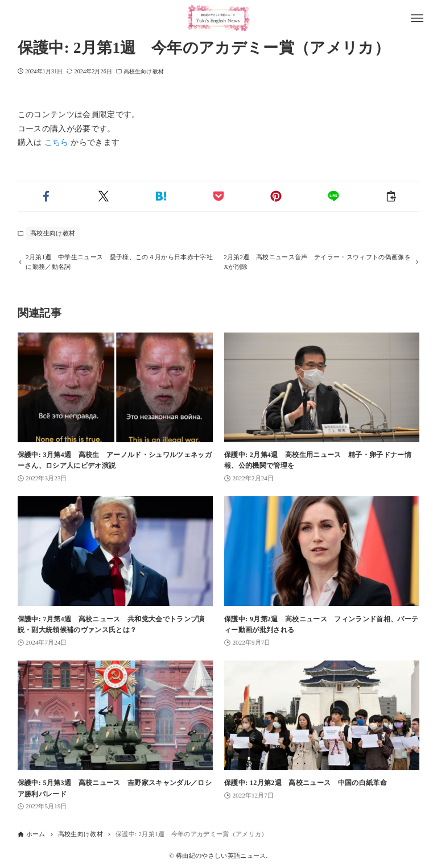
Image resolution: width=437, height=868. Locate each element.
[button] (46, 196)
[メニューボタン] (417, 18)
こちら (57, 142)
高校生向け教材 (144, 71)
